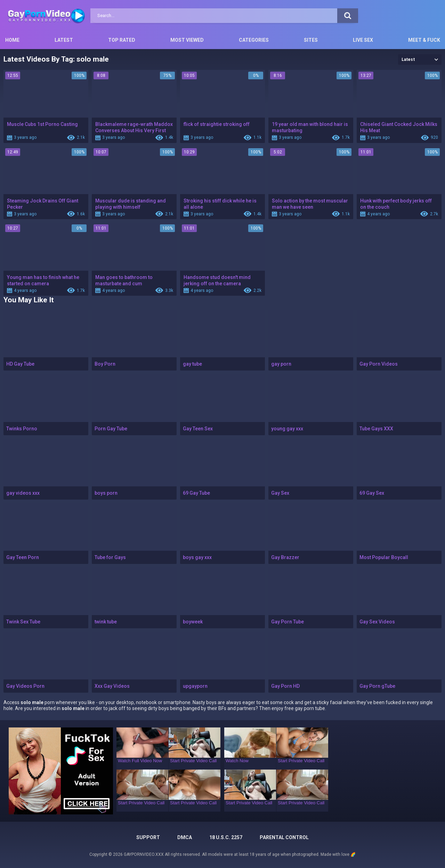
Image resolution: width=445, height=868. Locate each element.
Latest (64, 40)
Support (148, 837)
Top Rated (122, 40)
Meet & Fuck (424, 40)
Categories (254, 40)
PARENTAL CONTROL (284, 837)
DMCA (185, 837)
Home (12, 40)
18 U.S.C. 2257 (226, 837)
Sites (311, 40)
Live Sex (363, 40)
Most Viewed (187, 40)
